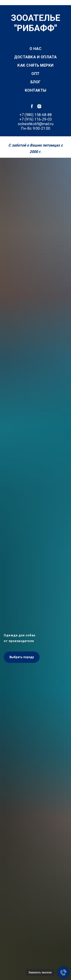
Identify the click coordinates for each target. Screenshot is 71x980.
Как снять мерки (35, 65)
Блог (36, 82)
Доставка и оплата (35, 57)
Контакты (36, 90)
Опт (35, 74)
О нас (36, 49)
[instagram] (39, 106)
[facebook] (32, 106)
